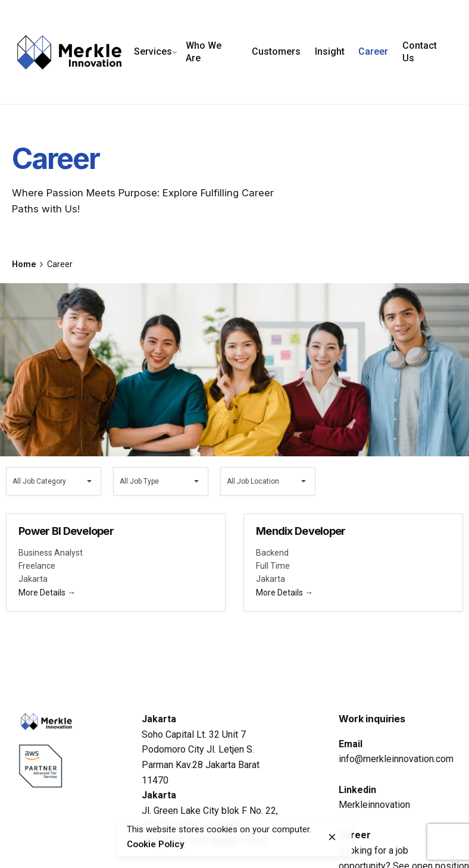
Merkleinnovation (374, 805)
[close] (332, 837)
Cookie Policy (154, 844)
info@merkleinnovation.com (396, 759)
